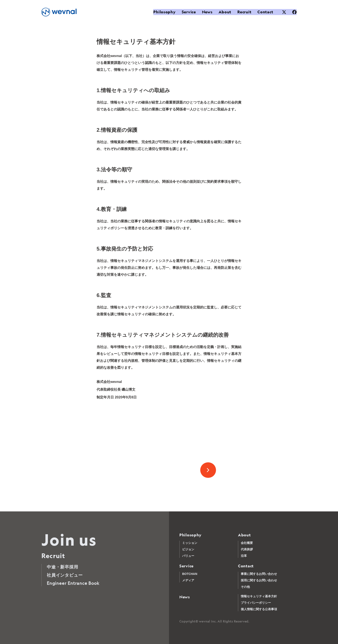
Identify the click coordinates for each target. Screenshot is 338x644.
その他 (245, 587)
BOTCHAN (190, 574)
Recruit (243, 12)
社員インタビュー (65, 575)
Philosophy (163, 12)
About (223, 12)
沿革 (244, 556)
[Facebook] (294, 12)
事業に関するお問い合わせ (259, 574)
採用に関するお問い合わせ (259, 580)
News (206, 12)
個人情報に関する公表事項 (259, 609)
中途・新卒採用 (63, 567)
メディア (188, 580)
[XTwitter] (284, 12)
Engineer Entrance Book (73, 583)
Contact (264, 12)
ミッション (190, 543)
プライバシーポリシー (256, 603)
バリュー (188, 556)
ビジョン (188, 549)
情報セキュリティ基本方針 (259, 596)
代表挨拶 (247, 549)
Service (187, 12)
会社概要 (247, 543)
